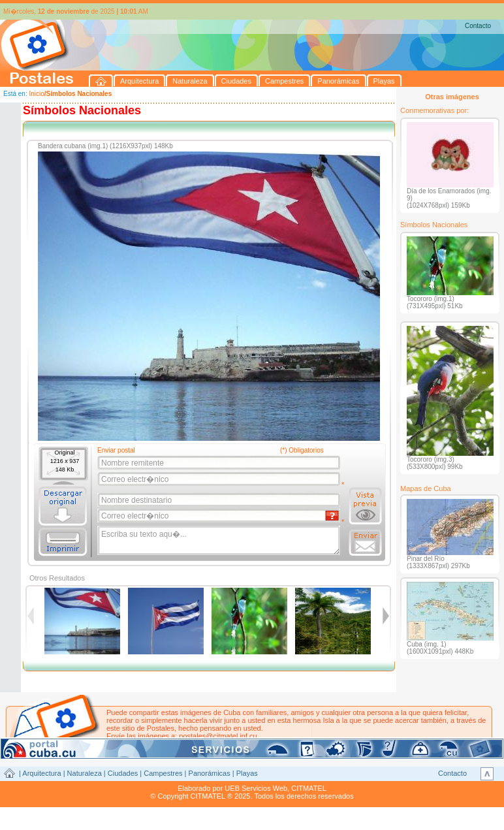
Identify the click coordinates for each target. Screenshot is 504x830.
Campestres (163, 773)
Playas (247, 773)
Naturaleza (85, 773)
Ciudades (123, 773)
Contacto (478, 26)
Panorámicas (210, 773)
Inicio (36, 94)
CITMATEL (309, 788)
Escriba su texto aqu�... (220, 541)
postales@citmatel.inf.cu (218, 736)
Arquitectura (41, 773)
